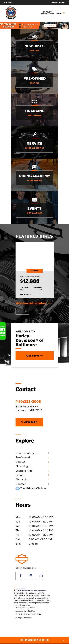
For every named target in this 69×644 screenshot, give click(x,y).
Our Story (35, 356)
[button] (19, 311)
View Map (29, 422)
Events (20, 475)
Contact (21, 484)
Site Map (31, 611)
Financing (22, 466)
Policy (18, 608)
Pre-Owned (23, 457)
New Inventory (25, 453)
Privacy (25, 608)
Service (20, 462)
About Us (21, 479)
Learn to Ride (24, 471)
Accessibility (21, 611)
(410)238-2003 (28, 401)
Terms (33, 608)
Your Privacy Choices (31, 488)
